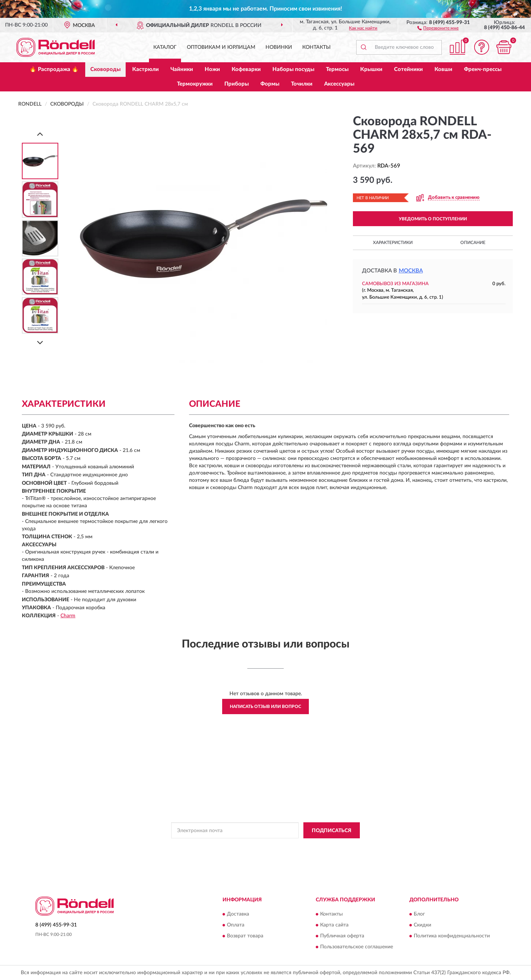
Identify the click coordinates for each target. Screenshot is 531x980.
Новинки (279, 47)
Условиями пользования (328, 847)
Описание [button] (473, 243)
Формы (270, 84)
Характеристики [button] (393, 243)
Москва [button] (411, 271)
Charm (68, 616)
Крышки (371, 69)
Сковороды (105, 69)
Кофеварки (246, 69)
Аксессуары (339, 84)
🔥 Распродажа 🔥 (54, 69)
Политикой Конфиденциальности (264, 847)
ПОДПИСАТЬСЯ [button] (332, 831)
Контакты (316, 47)
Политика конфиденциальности (452, 936)
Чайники (182, 69)
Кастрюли (145, 69)
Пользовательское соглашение (357, 947)
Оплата (236, 925)
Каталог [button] (165, 47)
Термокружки (195, 84)
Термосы (337, 69)
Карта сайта (334, 925)
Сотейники (408, 69)
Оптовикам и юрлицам (221, 47)
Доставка (238, 914)
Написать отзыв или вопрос (265, 707)
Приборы (237, 84)
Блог (419, 914)
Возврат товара (245, 936)
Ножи (212, 69)
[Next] (40, 343)
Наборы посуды (293, 69)
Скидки (422, 925)
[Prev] (40, 134)
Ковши (443, 69)
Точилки (302, 84)
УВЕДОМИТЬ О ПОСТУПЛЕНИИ (433, 219)
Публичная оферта (342, 936)
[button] (438, 28)
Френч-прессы (483, 69)
